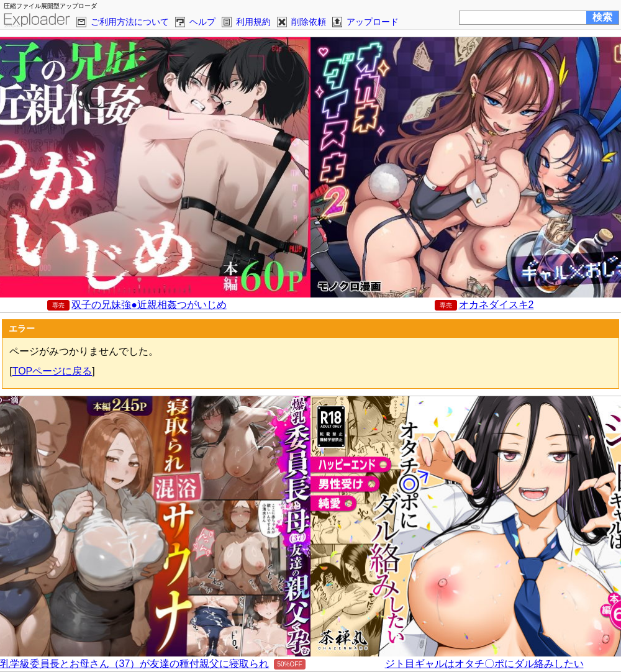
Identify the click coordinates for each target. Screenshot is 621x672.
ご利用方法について (130, 22)
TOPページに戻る (52, 371)
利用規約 (253, 22)
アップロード (373, 22)
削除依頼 (309, 22)
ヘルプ (202, 22)
